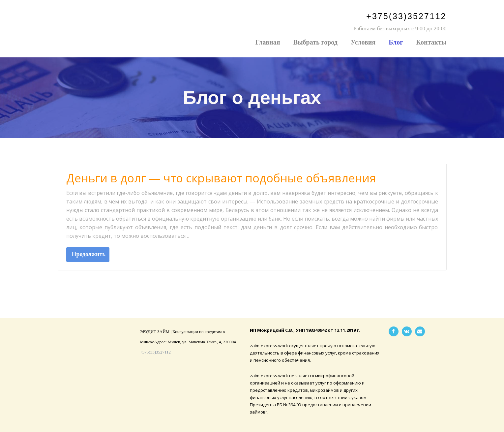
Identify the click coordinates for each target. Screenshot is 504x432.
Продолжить (89, 254)
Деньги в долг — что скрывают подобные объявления (221, 178)
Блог (396, 42)
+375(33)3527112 (406, 16)
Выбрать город (315, 42)
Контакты (431, 42)
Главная (268, 42)
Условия (363, 42)
